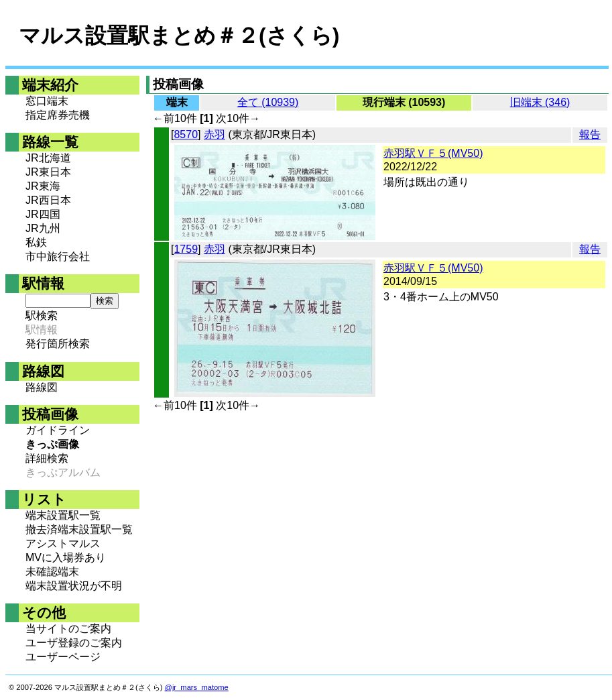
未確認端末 (52, 572)
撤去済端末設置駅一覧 (79, 529)
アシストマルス (63, 543)
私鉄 (36, 242)
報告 (590, 134)
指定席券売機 (58, 115)
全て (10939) (268, 102)
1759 (186, 249)
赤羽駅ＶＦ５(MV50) (433, 153)
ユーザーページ (63, 657)
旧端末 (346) (540, 102)
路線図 (42, 387)
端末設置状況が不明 (74, 586)
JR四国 (43, 214)
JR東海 (43, 186)
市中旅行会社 (58, 256)
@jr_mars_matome (197, 687)
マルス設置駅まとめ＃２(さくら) (179, 36)
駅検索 (42, 315)
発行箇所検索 (58, 344)
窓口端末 (47, 101)
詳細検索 (47, 458)
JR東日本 (48, 172)
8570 (186, 134)
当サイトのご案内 (68, 629)
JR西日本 (48, 200)
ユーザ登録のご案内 (74, 643)
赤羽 (215, 134)
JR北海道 (48, 158)
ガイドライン (58, 430)
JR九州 (43, 228)
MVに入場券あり (66, 558)
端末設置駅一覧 (63, 515)
